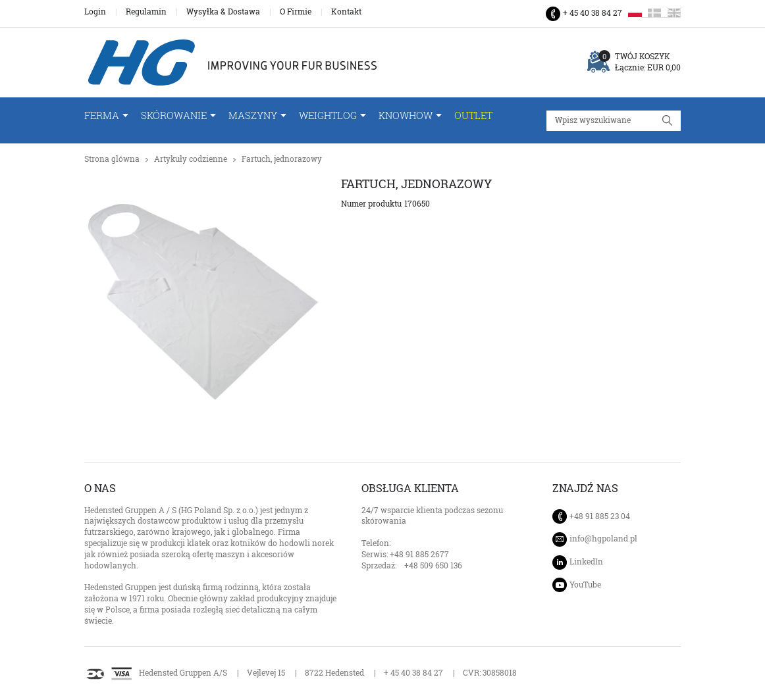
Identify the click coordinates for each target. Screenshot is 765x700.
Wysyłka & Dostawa (223, 12)
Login (95, 12)
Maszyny (253, 115)
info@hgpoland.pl (603, 539)
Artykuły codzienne (191, 159)
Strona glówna (112, 159)
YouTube (585, 585)
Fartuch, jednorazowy (282, 159)
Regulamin (146, 12)
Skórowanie (174, 115)
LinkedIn (586, 562)
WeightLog (328, 115)
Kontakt (346, 12)
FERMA (102, 115)
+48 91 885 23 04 (600, 516)
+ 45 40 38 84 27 (593, 13)
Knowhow (406, 115)
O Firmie (296, 12)
